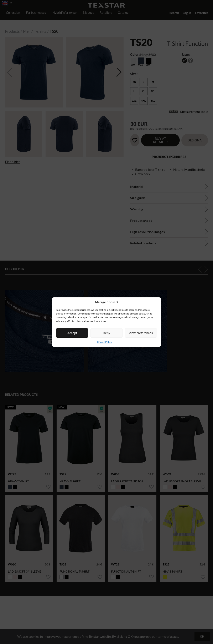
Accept (72, 333)
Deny (106, 333)
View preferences (141, 333)
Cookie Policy (105, 342)
